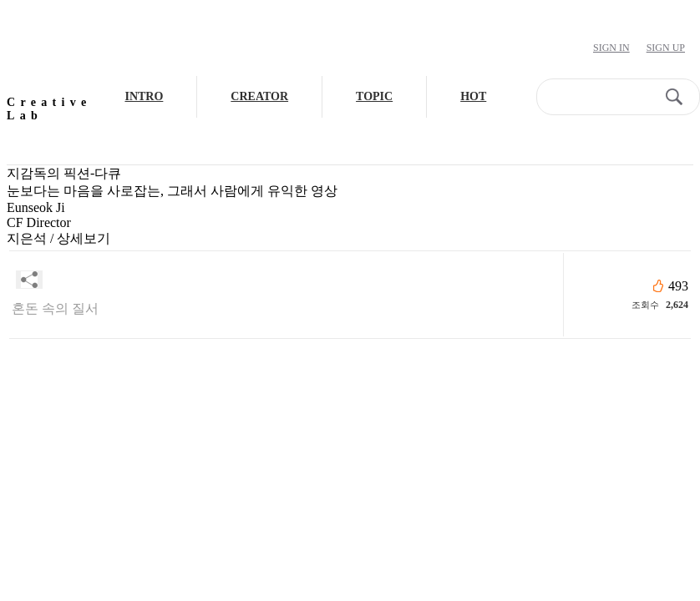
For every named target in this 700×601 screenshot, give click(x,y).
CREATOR (259, 96)
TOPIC (374, 96)
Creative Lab (49, 109)
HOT (473, 96)
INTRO (144, 96)
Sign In (611, 48)
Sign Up (666, 48)
